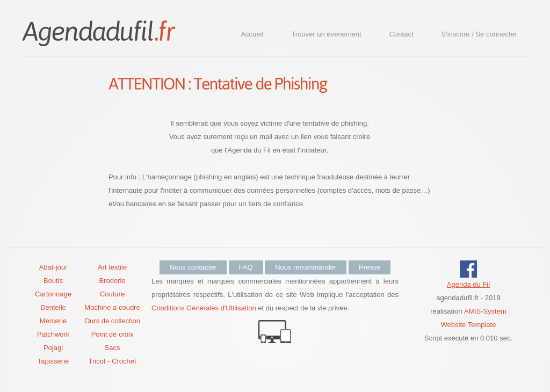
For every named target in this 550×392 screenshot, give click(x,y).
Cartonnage (53, 294)
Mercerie (53, 321)
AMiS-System (485, 311)
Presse (370, 267)
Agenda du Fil (468, 284)
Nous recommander (306, 267)
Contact (401, 34)
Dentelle (53, 307)
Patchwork (53, 334)
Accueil (252, 34)
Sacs (113, 348)
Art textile (112, 267)
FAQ (246, 267)
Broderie (112, 281)
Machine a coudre (112, 307)
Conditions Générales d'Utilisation (204, 308)
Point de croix (113, 334)
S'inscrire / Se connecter (479, 34)
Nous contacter (193, 267)
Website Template (469, 325)
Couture (112, 294)
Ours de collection (112, 321)
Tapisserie (53, 361)
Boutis (53, 281)
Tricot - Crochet (112, 361)
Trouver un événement (326, 34)
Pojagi (53, 348)
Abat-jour (53, 267)
